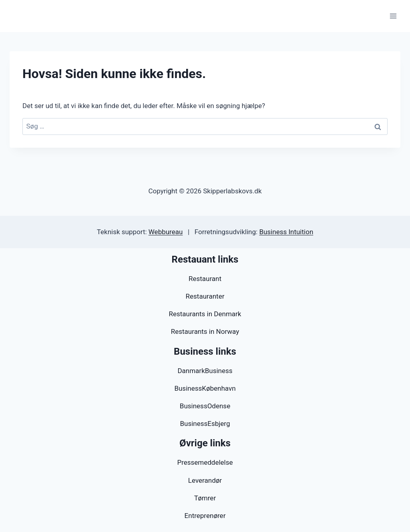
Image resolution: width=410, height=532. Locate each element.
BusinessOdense (205, 406)
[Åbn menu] (393, 16)
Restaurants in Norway (205, 331)
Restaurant (205, 279)
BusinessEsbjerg (205, 424)
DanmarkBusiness (205, 371)
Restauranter (205, 296)
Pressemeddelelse (205, 462)
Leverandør (205, 480)
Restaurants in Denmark (205, 314)
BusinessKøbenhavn (205, 388)
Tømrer (205, 498)
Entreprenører (205, 516)
